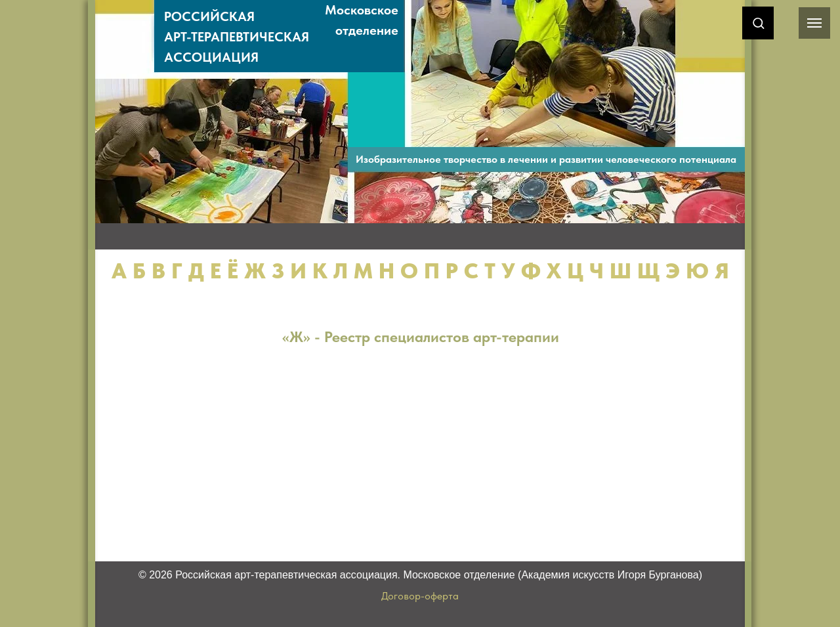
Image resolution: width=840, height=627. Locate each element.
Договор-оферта (420, 596)
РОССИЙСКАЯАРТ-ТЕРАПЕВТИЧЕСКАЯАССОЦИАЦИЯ (237, 37)
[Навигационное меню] (814, 23)
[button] (758, 23)
